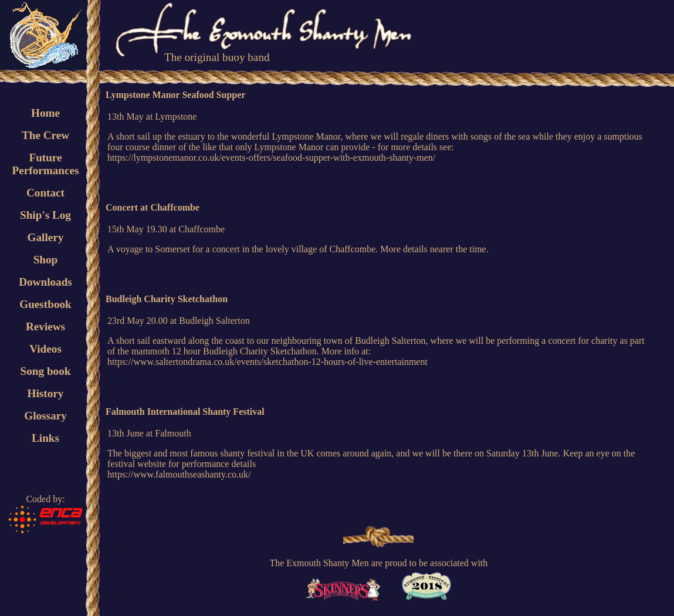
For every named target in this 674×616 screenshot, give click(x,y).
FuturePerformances (45, 164)
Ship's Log (45, 215)
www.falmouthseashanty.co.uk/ (192, 474)
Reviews (45, 326)
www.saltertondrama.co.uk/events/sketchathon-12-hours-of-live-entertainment (280, 362)
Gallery (46, 237)
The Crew (45, 135)
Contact (45, 193)
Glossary (45, 416)
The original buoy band (217, 57)
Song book (46, 371)
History (46, 393)
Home (45, 113)
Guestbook (45, 304)
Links (45, 438)
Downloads (45, 282)
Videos (45, 349)
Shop (46, 260)
